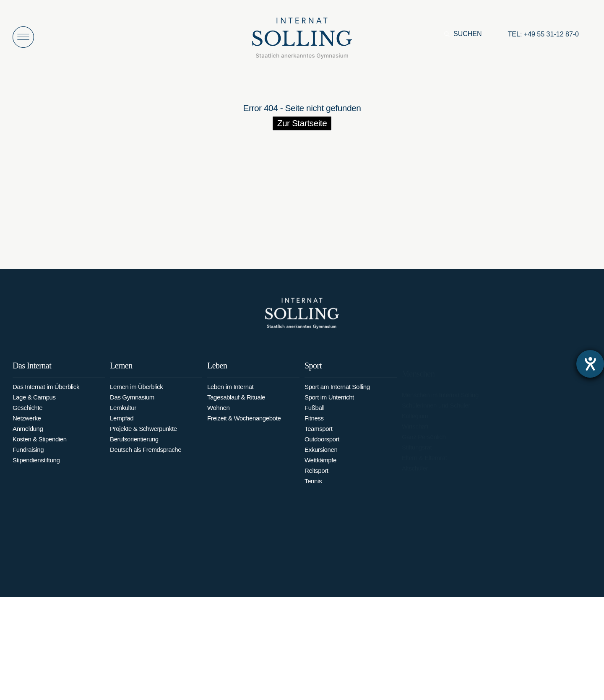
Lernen (121, 373)
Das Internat (32, 370)
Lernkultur (123, 415)
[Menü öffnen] (23, 37)
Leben (217, 374)
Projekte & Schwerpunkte (143, 436)
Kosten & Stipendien (40, 444)
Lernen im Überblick (136, 394)
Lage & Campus (34, 402)
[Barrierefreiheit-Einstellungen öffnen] (590, 364)
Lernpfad (122, 425)
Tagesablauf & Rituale (236, 406)
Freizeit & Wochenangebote (244, 426)
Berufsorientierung (134, 446)
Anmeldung (28, 433)
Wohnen (218, 416)
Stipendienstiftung (36, 465)
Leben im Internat (230, 395)
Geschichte (27, 412)
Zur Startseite (302, 123)
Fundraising (28, 454)
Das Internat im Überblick (46, 391)
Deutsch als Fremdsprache (146, 457)
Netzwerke (27, 423)
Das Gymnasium (132, 404)
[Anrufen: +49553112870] (543, 34)
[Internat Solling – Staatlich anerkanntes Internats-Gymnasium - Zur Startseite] (302, 40)
